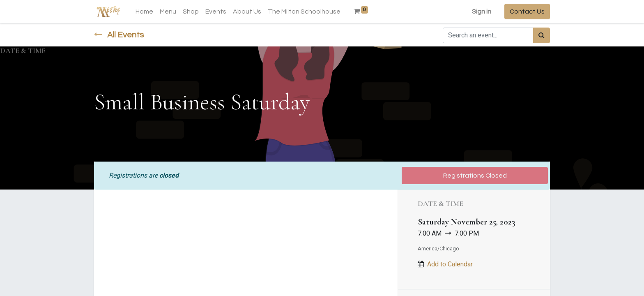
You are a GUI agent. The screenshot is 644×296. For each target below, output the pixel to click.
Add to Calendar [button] (450, 264)
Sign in (482, 12)
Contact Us (527, 12)
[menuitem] (144, 12)
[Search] (542, 35)
